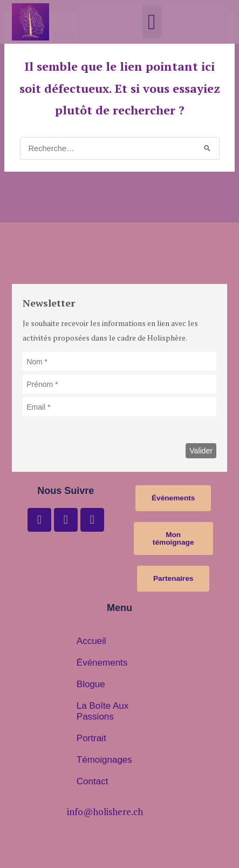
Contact (93, 781)
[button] (152, 22)
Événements (102, 663)
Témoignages (104, 760)
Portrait (91, 738)
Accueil (91, 641)
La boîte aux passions (103, 711)
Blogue (91, 684)
